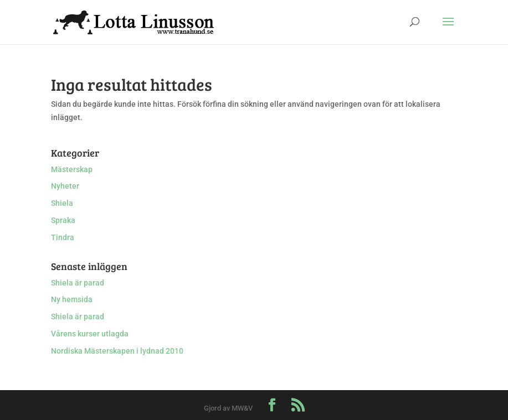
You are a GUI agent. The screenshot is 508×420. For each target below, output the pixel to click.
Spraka (63, 220)
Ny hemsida (72, 299)
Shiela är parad (78, 283)
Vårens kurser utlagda (90, 334)
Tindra (63, 237)
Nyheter (65, 186)
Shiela (62, 203)
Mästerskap (72, 169)
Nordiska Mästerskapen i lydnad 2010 (117, 351)
